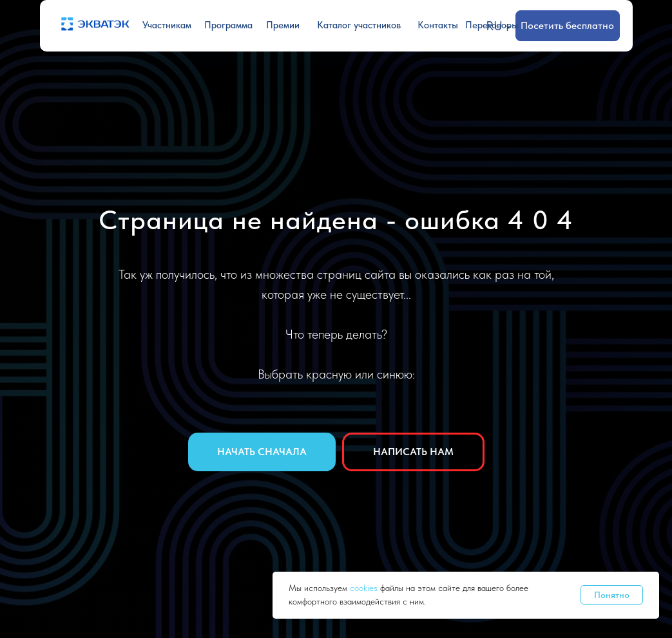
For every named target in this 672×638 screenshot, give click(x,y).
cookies (365, 588)
